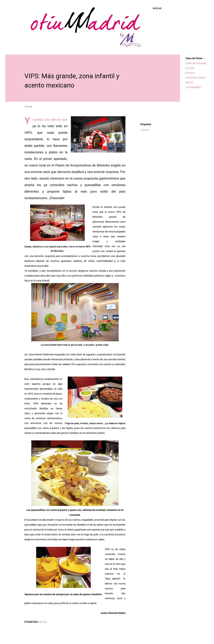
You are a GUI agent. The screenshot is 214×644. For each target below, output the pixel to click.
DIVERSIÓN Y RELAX (195, 78)
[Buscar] (157, 8)
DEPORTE (190, 73)
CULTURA (190, 68)
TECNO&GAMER (193, 87)
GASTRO (145, 130)
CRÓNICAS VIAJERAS (196, 63)
